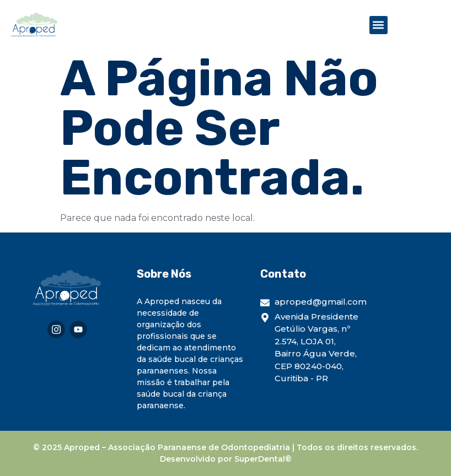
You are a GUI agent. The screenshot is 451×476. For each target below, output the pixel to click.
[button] (378, 25)
